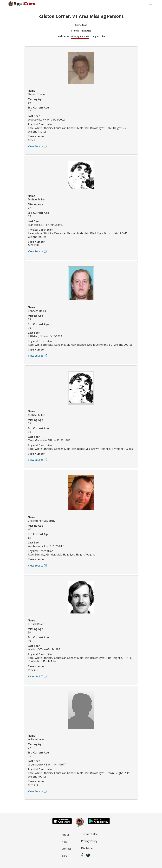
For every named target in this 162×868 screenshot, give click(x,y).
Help (64, 842)
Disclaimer (87, 848)
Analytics (86, 31)
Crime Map (81, 25)
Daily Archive (98, 36)
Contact (66, 849)
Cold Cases (63, 36)
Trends (75, 31)
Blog (64, 856)
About (65, 835)
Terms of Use (89, 834)
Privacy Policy (89, 841)
